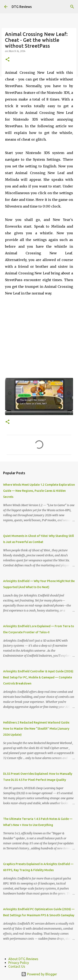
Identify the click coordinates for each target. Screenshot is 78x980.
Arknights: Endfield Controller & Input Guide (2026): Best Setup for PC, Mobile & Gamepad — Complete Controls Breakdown (38, 677)
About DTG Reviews (23, 959)
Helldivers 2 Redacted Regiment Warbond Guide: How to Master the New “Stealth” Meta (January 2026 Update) (36, 729)
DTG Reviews (22, 7)
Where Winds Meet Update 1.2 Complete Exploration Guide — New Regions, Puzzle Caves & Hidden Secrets (39, 491)
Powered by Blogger (39, 974)
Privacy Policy (19, 963)
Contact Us (17, 966)
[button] (7, 60)
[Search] (72, 7)
